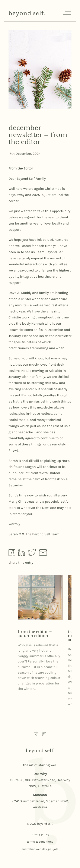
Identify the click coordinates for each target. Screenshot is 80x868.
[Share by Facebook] (12, 554)
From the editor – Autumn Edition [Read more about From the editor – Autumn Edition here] (35, 634)
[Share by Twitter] (32, 554)
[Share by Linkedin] (22, 554)
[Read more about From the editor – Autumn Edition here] (40, 597)
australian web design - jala (40, 849)
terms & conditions (40, 842)
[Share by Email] (43, 554)
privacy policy (40, 834)
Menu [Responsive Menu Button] (66, 13)
